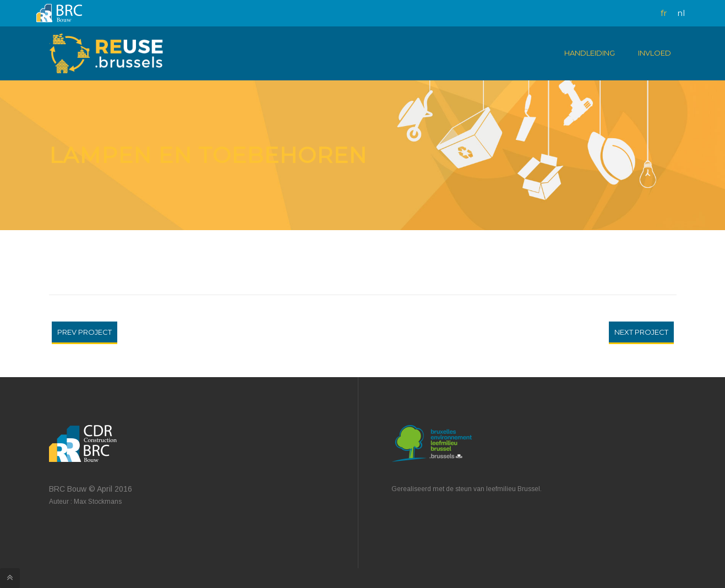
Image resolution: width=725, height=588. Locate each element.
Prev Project (85, 332)
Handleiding (590, 53)
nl (681, 13)
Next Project (641, 332)
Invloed (655, 53)
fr (664, 13)
